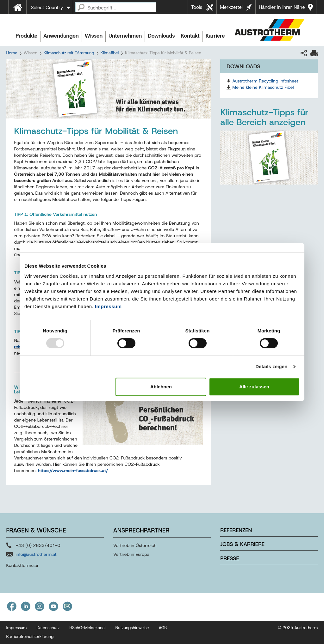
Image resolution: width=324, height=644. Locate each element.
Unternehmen (125, 36)
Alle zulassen (254, 387)
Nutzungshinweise (132, 628)
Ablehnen (161, 387)
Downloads (161, 36)
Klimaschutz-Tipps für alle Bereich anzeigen (264, 117)
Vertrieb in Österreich (135, 545)
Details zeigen (271, 366)
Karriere (215, 36)
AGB (163, 628)
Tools (197, 7)
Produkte (27, 36)
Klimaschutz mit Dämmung (69, 53)
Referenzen (236, 530)
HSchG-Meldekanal (87, 628)
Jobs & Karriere (242, 544)
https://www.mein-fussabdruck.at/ (73, 471)
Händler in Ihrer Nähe (282, 7)
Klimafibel (110, 53)
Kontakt (190, 36)
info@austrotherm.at (36, 554)
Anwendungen (61, 36)
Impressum (108, 306)
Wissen (94, 36)
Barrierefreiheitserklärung (30, 637)
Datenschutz (48, 628)
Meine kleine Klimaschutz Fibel (263, 87)
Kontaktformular (23, 565)
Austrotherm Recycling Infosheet (265, 81)
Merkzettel (231, 7)
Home (12, 53)
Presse (230, 558)
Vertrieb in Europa (131, 554)
